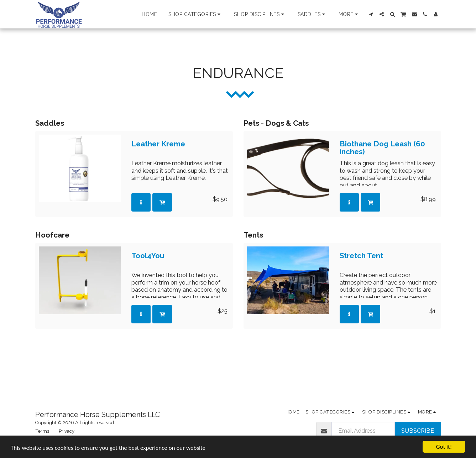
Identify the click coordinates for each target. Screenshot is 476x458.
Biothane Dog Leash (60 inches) (382, 148)
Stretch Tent (361, 256)
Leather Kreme (158, 144)
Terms (42, 431)
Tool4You (148, 256)
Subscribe (418, 431)
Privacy (67, 431)
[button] (195, 14)
